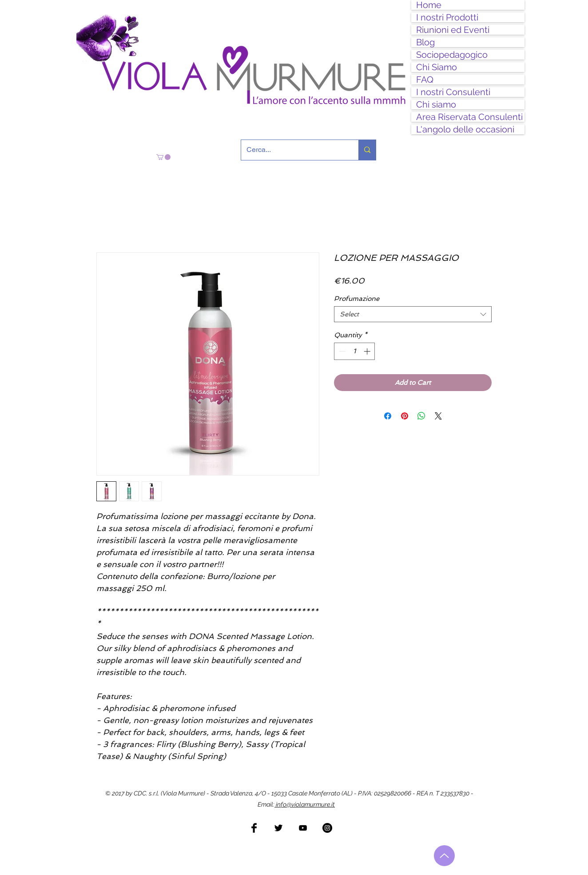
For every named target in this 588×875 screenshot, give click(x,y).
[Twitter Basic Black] (278, 828)
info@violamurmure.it (305, 804)
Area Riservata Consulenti (469, 117)
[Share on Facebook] (388, 416)
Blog (425, 42)
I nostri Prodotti (447, 17)
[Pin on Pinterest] (405, 416)
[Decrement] (341, 351)
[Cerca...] (293, 150)
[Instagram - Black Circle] (327, 828)
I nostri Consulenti (453, 92)
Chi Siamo (437, 67)
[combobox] (413, 314)
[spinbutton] (355, 351)
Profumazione (357, 299)
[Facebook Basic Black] (254, 828)
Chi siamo (436, 104)
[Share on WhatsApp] (421, 416)
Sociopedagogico (452, 55)
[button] (163, 157)
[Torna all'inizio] (444, 856)
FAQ (425, 80)
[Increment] (368, 351)
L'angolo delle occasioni (465, 129)
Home (429, 5)
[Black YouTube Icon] (303, 828)
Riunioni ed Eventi (453, 30)
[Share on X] (438, 416)
